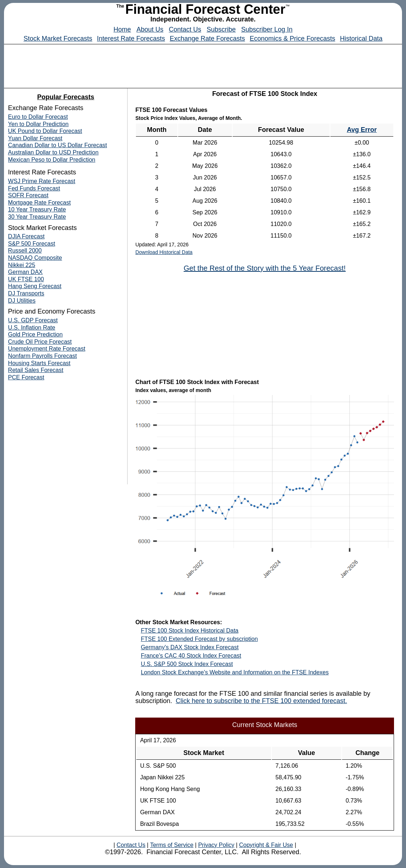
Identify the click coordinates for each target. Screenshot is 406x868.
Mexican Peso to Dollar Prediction (52, 160)
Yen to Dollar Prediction (38, 124)
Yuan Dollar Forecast (35, 138)
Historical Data (361, 39)
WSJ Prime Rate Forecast (42, 181)
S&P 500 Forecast (32, 244)
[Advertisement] (203, 64)
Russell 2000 (25, 251)
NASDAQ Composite (35, 258)
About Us (150, 29)
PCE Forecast (26, 377)
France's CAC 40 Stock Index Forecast (191, 656)
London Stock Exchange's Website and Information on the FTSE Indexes (235, 672)
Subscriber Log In (267, 29)
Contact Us (185, 29)
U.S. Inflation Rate (32, 328)
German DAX (25, 272)
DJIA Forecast (26, 236)
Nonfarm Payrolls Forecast (42, 356)
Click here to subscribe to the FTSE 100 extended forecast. (261, 701)
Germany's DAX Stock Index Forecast (190, 647)
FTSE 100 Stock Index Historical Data (190, 631)
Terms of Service (172, 845)
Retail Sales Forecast (36, 370)
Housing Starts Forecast (39, 363)
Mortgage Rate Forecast (39, 203)
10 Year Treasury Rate (37, 209)
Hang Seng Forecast (35, 286)
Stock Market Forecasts (58, 39)
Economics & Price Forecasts (292, 39)
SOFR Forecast (28, 195)
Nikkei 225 (22, 265)
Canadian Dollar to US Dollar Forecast (57, 145)
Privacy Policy (216, 845)
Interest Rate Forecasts (131, 39)
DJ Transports (26, 293)
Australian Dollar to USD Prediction (53, 152)
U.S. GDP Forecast (33, 320)
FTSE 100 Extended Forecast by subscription (199, 639)
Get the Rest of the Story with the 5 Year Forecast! (265, 268)
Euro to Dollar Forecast (38, 117)
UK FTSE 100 (26, 279)
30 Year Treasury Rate (37, 217)
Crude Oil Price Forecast (40, 342)
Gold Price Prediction (35, 334)
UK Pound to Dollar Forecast (45, 131)
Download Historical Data (164, 252)
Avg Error (362, 130)
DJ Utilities (22, 301)
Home (122, 29)
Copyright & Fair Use (266, 845)
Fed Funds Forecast (34, 188)
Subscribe (221, 29)
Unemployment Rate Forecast (47, 349)
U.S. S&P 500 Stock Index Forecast (187, 664)
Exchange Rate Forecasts (207, 39)
